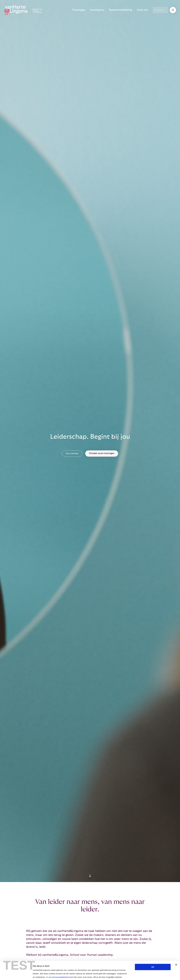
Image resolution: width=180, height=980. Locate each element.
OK (153, 951)
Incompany (104, 10)
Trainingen (88, 10)
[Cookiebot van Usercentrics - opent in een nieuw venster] (16, 975)
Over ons (144, 10)
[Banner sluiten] (176, 949)
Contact (160, 10)
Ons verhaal (72, 453)
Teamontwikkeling (124, 10)
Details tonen (135, 975)
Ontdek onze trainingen (102, 453)
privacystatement (61, 961)
